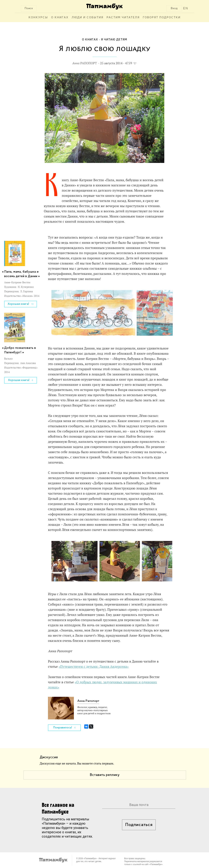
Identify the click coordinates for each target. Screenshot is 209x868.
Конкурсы (38, 18)
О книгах (60, 18)
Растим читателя (123, 18)
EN (186, 8)
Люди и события (88, 18)
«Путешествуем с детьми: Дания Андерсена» (94, 667)
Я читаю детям (114, 40)
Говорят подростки (162, 18)
